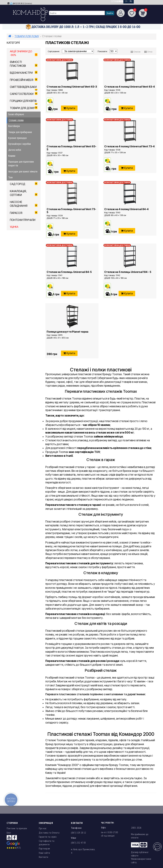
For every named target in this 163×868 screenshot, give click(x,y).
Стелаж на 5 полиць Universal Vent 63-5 (71, 148)
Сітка (148, 52)
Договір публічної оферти (140, 854)
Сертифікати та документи (122, 1)
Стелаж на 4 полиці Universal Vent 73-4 (129, 146)
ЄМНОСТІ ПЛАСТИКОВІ (24, 64)
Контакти (43, 857)
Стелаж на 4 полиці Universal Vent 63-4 (130, 87)
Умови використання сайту (141, 861)
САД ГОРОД (24, 184)
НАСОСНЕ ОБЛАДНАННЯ (24, 204)
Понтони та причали (17, 828)
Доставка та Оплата (49, 833)
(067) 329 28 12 (19, 3)
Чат (157, 845)
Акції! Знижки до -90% (24, 53)
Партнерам (44, 849)
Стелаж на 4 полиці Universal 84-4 (126, 209)
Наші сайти (44, 853)
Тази (10, 177)
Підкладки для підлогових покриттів (21, 164)
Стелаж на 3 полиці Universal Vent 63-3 (72, 87)
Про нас (43, 828)
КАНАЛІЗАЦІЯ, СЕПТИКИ (24, 193)
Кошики (12, 156)
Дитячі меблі (15, 150)
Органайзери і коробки (19, 144)
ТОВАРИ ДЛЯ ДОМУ (27, 36)
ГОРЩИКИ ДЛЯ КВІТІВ (24, 102)
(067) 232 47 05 (78, 843)
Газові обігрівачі (16, 114)
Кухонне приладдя (17, 138)
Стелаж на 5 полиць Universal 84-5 (69, 272)
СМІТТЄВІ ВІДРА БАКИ (24, 88)
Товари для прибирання (20, 132)
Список (136, 52)
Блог (9, 833)
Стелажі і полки (16, 120)
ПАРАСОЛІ (24, 213)
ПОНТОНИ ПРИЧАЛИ (23, 220)
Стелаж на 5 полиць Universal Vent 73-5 (71, 211)
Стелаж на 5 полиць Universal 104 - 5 (128, 272)
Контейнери (14, 126)
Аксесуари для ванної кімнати (23, 171)
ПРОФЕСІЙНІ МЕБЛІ (24, 80)
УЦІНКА (14, 227)
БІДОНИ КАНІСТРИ (24, 73)
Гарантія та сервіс (48, 837)
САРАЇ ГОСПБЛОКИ (24, 94)
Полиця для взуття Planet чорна (67, 332)
